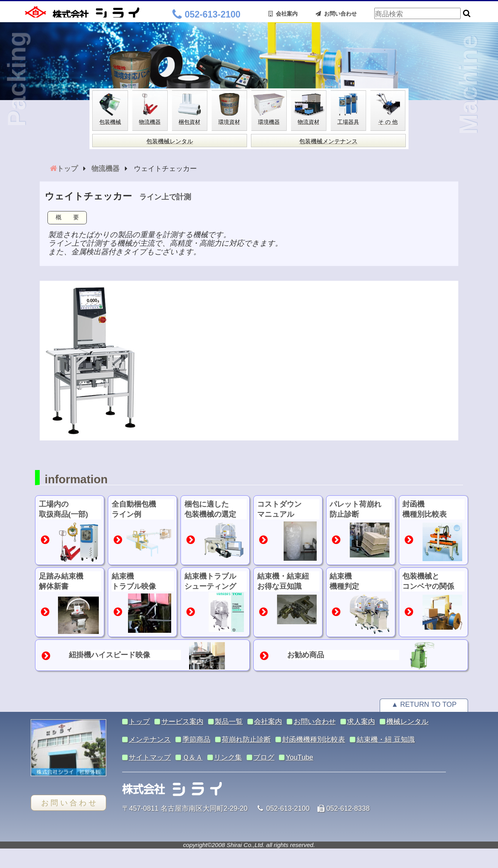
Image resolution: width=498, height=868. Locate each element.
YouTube (300, 757)
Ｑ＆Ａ (193, 757)
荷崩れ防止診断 (246, 739)
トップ (139, 722)
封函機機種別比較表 (314, 739)
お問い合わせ (336, 14)
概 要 (67, 217)
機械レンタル (407, 722)
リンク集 (228, 757)
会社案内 (283, 14)
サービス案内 (182, 722)
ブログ (264, 757)
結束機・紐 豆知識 (386, 739)
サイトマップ (150, 757)
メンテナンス (150, 739)
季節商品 (196, 739)
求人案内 (361, 722)
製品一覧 (229, 722)
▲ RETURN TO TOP (424, 704)
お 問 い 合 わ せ (69, 803)
